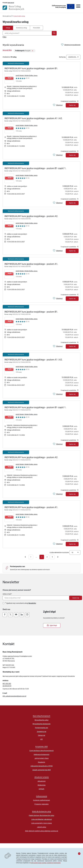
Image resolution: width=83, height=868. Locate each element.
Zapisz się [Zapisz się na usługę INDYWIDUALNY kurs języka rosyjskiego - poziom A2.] (72, 251)
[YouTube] (16, 615)
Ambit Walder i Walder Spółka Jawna (27, 76)
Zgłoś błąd (52, 625)
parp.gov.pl (11, 3)
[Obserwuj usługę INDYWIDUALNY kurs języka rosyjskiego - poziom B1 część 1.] (58, 203)
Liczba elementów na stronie (59, 552)
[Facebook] (5, 615)
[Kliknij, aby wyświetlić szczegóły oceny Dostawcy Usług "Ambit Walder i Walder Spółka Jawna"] (22, 80)
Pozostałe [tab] (36, 28)
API (41, 739)
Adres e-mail (7, 594)
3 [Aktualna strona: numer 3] (42, 557)
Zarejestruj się (41, 732)
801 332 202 (7, 684)
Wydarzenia (42, 785)
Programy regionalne (41, 804)
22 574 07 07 (7, 686)
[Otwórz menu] (78, 6)
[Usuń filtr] (33, 51)
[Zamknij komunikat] (79, 854)
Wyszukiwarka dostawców (41, 724)
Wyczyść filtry (7, 50)
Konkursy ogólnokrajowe (41, 800)
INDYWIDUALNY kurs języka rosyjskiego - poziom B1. (31, 68)
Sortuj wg (62, 57)
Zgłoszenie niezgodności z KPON (42, 766)
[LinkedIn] (22, 615)
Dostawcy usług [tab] (22, 28)
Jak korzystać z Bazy (42, 758)
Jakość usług (42, 827)
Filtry (4, 37)
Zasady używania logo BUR (42, 770)
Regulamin (41, 762)
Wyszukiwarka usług (41, 720)
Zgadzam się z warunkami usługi (21, 603)
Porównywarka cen (41, 728)
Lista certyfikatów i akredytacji (42, 819)
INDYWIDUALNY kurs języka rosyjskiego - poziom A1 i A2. (34, 118)
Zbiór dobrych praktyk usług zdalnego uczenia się (42, 831)
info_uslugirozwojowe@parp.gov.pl (14, 696)
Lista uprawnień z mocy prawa (41, 823)
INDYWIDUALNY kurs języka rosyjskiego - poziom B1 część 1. (35, 168)
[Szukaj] (54, 33)
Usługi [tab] (8, 28)
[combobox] (28, 33)
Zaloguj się (41, 735)
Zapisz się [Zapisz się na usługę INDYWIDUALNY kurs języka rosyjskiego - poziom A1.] (72, 299)
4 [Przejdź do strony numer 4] (47, 557)
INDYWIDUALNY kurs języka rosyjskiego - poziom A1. (31, 264)
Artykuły (41, 789)
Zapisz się (76, 598)
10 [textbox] (72, 552)
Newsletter (32, 603)
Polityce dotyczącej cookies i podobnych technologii (45, 863)
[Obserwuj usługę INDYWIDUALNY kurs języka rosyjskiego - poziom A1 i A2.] (58, 155)
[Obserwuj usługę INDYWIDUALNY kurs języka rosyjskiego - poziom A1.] (58, 299)
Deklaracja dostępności (41, 755)
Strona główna (7, 16)
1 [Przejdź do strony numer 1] (31, 557)
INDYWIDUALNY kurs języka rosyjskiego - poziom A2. (31, 216)
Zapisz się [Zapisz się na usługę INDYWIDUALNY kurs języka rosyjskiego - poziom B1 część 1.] (72, 203)
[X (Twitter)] (10, 615)
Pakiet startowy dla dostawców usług (41, 815)
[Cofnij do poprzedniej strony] (25, 557)
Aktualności (42, 781)
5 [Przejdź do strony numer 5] (52, 557)
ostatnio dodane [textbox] (73, 57)
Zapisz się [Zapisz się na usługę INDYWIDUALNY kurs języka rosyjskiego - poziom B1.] (72, 105)
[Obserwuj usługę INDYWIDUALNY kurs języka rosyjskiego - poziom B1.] (58, 105)
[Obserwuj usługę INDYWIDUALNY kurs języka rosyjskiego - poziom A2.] (58, 251)
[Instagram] (27, 615)
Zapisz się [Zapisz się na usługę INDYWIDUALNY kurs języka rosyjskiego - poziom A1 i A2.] (72, 155)
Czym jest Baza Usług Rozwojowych (41, 751)
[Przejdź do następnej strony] (58, 557)
